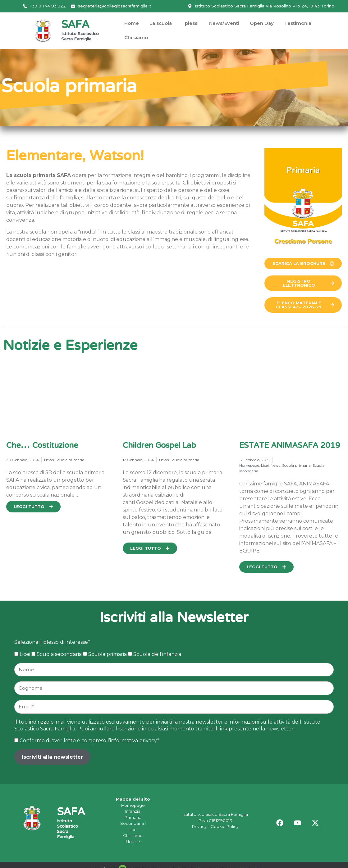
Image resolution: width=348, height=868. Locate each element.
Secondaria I (133, 823)
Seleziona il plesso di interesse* (52, 642)
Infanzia (133, 811)
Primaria (133, 817)
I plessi (190, 23)
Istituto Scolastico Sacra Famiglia (80, 37)
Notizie (133, 842)
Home (132, 23)
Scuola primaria (70, 460)
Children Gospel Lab (159, 446)
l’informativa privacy (132, 741)
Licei (265, 465)
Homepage (249, 465)
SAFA (75, 25)
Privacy (199, 826)
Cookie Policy (225, 826)
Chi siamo (136, 37)
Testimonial (298, 23)
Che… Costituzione (42, 446)
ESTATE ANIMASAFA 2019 (290, 446)
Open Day (262, 23)
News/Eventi (224, 23)
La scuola (161, 23)
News (49, 460)
